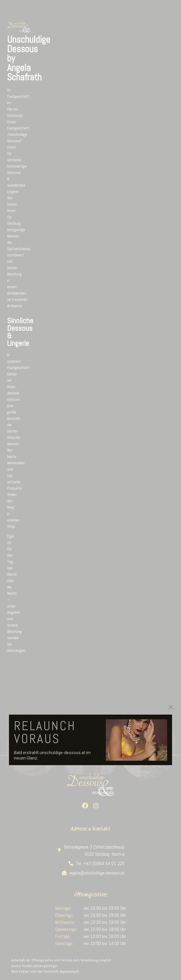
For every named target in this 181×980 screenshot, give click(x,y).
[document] (90, 490)
